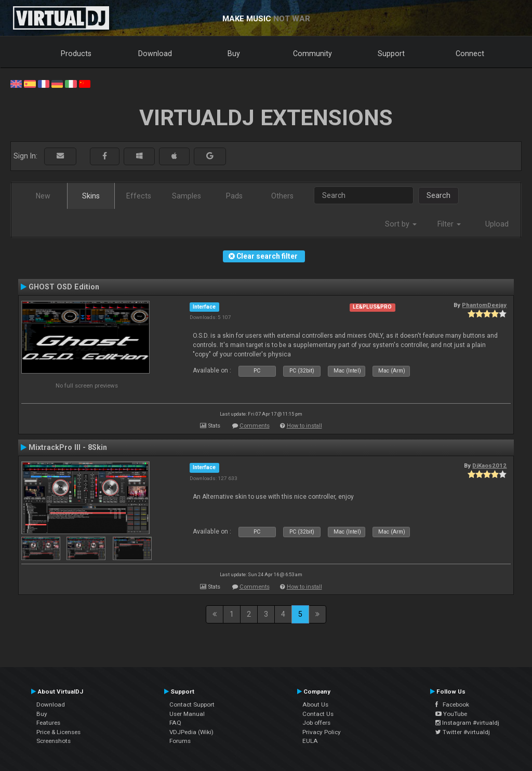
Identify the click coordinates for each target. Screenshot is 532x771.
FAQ (175, 723)
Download (155, 54)
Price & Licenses (58, 732)
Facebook (452, 704)
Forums (180, 741)
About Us (315, 704)
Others (282, 196)
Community (312, 54)
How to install (304, 426)
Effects (139, 196)
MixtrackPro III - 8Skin (68, 447)
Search (438, 195)
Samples (187, 196)
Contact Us (318, 714)
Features (48, 723)
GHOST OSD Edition (64, 287)
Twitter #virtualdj (463, 732)
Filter (449, 224)
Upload (497, 224)
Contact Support (192, 704)
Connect (470, 54)
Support (391, 54)
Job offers (316, 723)
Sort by (401, 224)
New (43, 196)
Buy (234, 54)
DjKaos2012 (489, 466)
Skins (91, 196)
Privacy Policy (322, 732)
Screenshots (54, 741)
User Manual (187, 714)
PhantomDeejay (484, 305)
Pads (234, 196)
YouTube (451, 714)
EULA (310, 741)
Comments (255, 426)
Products (76, 54)
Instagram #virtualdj (467, 723)
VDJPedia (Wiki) (191, 732)
